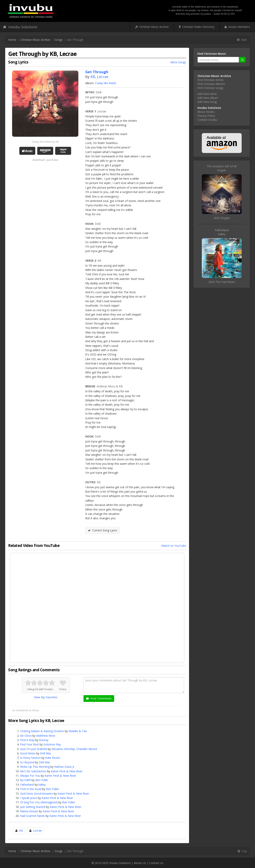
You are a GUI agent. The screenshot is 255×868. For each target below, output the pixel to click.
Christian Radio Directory (197, 27)
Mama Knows (29, 811)
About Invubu (206, 112)
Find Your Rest (29, 744)
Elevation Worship (63, 749)
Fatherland (27, 785)
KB (93, 77)
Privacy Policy (206, 116)
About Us (140, 863)
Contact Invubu (207, 120)
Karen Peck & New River (67, 771)
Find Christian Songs (210, 88)
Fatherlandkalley (222, 232)
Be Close (26, 736)
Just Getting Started (33, 807)
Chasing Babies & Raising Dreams (42, 731)
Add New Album (208, 98)
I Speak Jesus (29, 798)
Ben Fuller (42, 780)
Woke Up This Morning (35, 767)
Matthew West (46, 736)
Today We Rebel (105, 83)
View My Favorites (46, 697)
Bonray (44, 740)
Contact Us (156, 863)
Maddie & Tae (78, 731)
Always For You (30, 776)
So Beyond (27, 762)
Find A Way (27, 740)
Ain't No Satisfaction (33, 771)
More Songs (178, 62)
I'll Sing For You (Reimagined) (39, 802)
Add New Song (207, 102)
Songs (59, 40)
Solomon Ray (52, 744)
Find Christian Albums (211, 84)
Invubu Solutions (20, 27)
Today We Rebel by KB (45, 142)
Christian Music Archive (152, 27)
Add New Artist (207, 94)
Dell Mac (46, 753)
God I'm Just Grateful (34, 749)
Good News (28, 753)
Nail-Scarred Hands (32, 816)
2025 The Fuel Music (222, 282)
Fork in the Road (31, 789)
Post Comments (99, 698)
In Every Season (30, 758)
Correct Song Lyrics (103, 530)
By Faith (25, 780)
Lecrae (103, 77)
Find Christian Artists (211, 80)
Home (12, 40)
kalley (42, 785)
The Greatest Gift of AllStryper (222, 168)
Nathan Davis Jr (64, 767)
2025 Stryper (222, 218)
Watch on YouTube (174, 546)
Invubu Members (237, 27)
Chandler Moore (87, 749)
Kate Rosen (53, 758)
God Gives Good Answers (37, 793)
